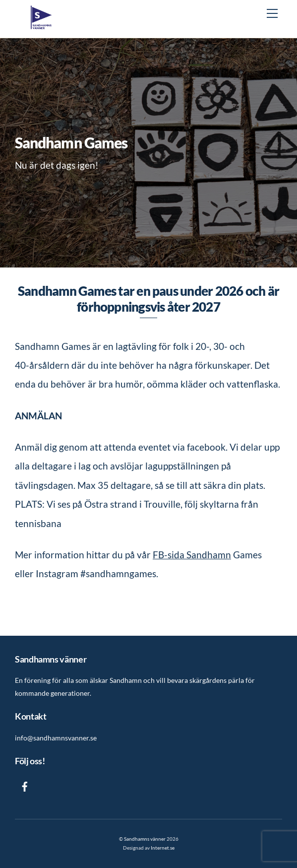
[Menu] (272, 13)
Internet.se (163, 848)
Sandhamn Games (71, 142)
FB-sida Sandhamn (192, 555)
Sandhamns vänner (145, 839)
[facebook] (25, 785)
